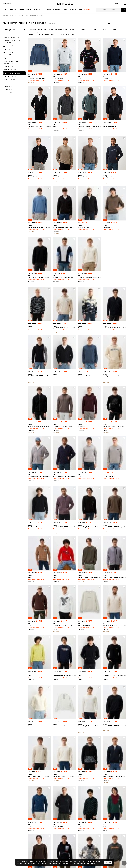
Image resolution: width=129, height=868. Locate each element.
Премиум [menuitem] (57, 9)
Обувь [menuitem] (29, 9)
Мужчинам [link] (13, 16)
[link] (64, 3)
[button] (124, 10)
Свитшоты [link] (8, 80)
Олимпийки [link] (9, 76)
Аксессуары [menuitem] (38, 9)
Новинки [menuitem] (12, 9)
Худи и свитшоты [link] (31, 16)
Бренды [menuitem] (48, 9)
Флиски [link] (7, 86)
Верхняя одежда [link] (9, 37)
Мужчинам (8, 3)
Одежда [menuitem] (21, 9)
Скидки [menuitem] (87, 9)
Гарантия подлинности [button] (119, 23)
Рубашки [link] (7, 66)
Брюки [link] (6, 34)
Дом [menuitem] (80, 9)
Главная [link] (5, 16)
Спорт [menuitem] (65, 9)
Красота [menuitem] (73, 9)
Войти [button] (116, 3)
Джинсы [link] (6, 46)
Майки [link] (6, 49)
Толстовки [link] (8, 83)
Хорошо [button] (108, 862)
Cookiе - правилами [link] (87, 863)
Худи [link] (6, 90)
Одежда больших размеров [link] (10, 54)
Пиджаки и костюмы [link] (11, 58)
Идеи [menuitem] (5, 9)
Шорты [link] (6, 93)
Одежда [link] (21, 16)
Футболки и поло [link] (10, 70)
